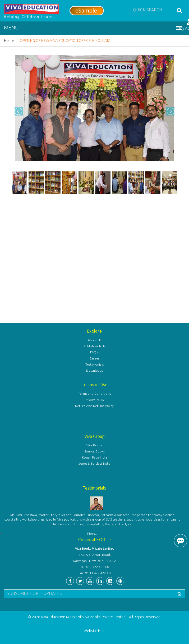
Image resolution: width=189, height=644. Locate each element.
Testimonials (94, 364)
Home (9, 41)
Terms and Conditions (94, 394)
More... (92, 533)
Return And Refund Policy (94, 406)
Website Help (94, 631)
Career (94, 358)
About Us (94, 340)
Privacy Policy (94, 400)
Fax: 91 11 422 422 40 (95, 573)
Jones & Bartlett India (94, 463)
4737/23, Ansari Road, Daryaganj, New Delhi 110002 (94, 558)
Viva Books (94, 445)
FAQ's (94, 352)
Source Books (94, 451)
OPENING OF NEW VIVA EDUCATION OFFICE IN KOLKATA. (66, 41)
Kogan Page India (94, 457)
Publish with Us (94, 346)
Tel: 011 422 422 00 (95, 567)
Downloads (94, 370)
